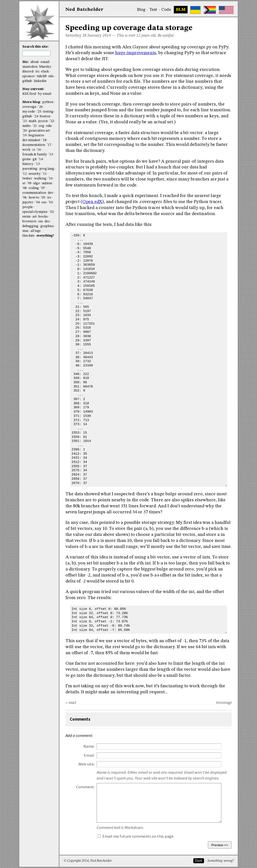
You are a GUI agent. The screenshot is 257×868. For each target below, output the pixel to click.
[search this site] (36, 53)
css (41, 221)
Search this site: (36, 47)
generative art (39, 131)
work (26, 150)
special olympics (35, 212)
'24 (36, 116)
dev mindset (31, 140)
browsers (29, 221)
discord (28, 72)
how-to (34, 198)
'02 (52, 212)
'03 (51, 202)
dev (51, 193)
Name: (89, 746)
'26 (41, 107)
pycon (43, 121)
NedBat (84, 10)
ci (34, 150)
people (28, 207)
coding (34, 188)
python (48, 102)
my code (29, 112)
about (35, 62)
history (28, 164)
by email (45, 94)
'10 (50, 179)
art (35, 217)
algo (37, 183)
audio (26, 126)
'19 (24, 135)
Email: (89, 755)
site (51, 76)
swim (26, 217)
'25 (39, 112)
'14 (41, 159)
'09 (29, 183)
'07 (43, 188)
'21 (35, 126)
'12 (24, 174)
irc (37, 72)
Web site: (86, 764)
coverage (29, 107)
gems (26, 159)
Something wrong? (220, 861)
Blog (141, 10)
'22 (52, 121)
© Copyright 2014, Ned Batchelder (88, 861)
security (35, 174)
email (45, 62)
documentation (34, 145)
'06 (24, 198)
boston (45, 116)
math (33, 121)
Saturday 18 (76, 36)
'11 (45, 174)
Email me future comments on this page (136, 836)
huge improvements (136, 53)
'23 (24, 121)
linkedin (40, 81)
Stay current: (33, 89)
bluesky (45, 67)
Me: (26, 62)
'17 (49, 145)
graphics (47, 226)
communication (34, 193)
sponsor (29, 76)
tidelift (42, 76)
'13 (38, 164)
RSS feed (29, 94)
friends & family (35, 155)
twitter (27, 179)
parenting (30, 169)
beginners (36, 135)
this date (28, 236)
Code (166, 10)
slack (45, 72)
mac (25, 231)
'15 (51, 155)
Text (153, 10)
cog (41, 126)
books (43, 217)
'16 (39, 150)
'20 (24, 131)
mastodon (30, 67)
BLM (181, 10)
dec (47, 221)
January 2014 (99, 36)
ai (24, 183)
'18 (44, 140)
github (27, 81)
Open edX (92, 202)
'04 (38, 202)
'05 (43, 198)
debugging (30, 226)
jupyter (28, 202)
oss (44, 202)
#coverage (224, 703)
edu (49, 126)
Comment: (85, 787)
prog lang (47, 169)
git (35, 159)
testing (48, 112)
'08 (24, 188)
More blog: (32, 102)
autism (47, 183)
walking (40, 179)
